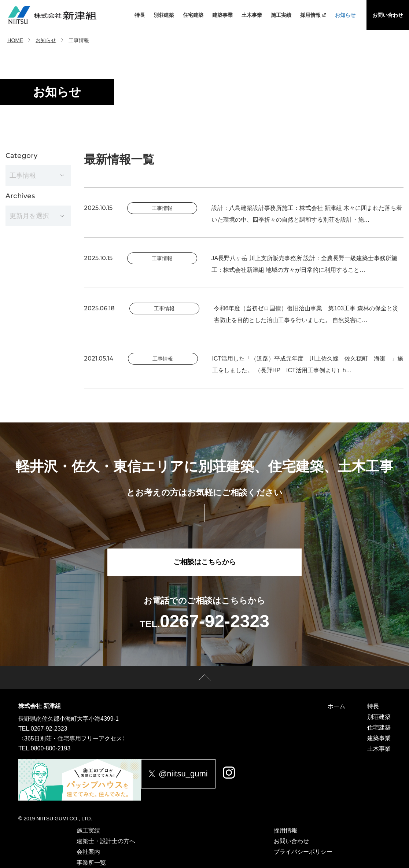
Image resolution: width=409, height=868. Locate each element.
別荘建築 (164, 15)
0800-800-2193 (51, 748)
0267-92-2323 (49, 729)
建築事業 (222, 15)
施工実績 (281, 15)
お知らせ (345, 15)
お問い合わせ (388, 15)
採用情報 (313, 15)
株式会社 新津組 (40, 706)
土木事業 (252, 15)
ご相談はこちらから (204, 563)
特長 (140, 15)
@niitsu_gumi (186, 774)
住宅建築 (193, 15)
